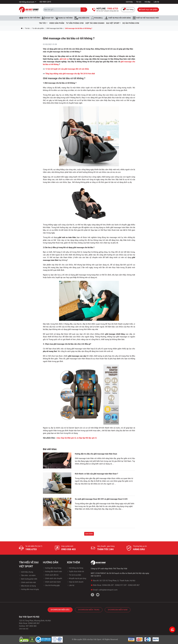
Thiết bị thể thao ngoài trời (146, 18)
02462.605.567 (134, 585)
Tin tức (139, 2)
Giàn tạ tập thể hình (30, 18)
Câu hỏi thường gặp (51, 585)
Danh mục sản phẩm (148, 10)
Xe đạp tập (48, 18)
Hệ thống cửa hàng (75, 568)
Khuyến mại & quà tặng (76, 578)
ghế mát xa (64, 59)
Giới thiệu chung (26, 572)
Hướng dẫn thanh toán (52, 571)
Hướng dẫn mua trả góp (29, 589)
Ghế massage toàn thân (54, 28)
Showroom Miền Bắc (60, 610)
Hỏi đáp (147, 2)
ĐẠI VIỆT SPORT (113, 23)
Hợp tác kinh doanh (75, 582)
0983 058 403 (68, 549)
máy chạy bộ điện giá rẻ (66, 438)
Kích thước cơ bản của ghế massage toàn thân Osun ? (96, 474)
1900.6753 (31, 549)
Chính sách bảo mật (27, 582)
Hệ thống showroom (27, 2)
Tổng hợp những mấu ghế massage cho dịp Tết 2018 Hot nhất (70, 74)
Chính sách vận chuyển (53, 578)
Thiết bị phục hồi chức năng (118, 18)
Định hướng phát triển (28, 579)
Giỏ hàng (128, 10)
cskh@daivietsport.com (108, 590)
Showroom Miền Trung (89, 610)
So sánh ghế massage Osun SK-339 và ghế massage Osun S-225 (101, 499)
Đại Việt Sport (96, 639)
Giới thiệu (129, 2)
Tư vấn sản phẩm (38, 28)
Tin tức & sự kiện (74, 575)
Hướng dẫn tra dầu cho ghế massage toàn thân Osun (96, 454)
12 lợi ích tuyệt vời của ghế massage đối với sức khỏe (67, 69)
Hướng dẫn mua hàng (52, 568)
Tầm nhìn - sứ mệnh (27, 575)
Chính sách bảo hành (52, 582)
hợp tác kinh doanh (95, 23)
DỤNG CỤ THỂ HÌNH (64, 18)
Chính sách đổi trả (51, 575)
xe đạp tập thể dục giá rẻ (87, 438)
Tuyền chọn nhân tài (75, 571)
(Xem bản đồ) (24, 629)
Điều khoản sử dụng (27, 586)
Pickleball (97, 18)
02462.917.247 (121, 585)
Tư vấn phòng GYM (75, 23)
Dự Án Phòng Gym (131, 23)
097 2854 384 (31, 626)
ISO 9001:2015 (45, 2)
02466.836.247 (108, 585)
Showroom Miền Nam (118, 610)
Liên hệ (156, 2)
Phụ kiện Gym (82, 18)
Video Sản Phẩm (57, 23)
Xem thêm (89, 534)
